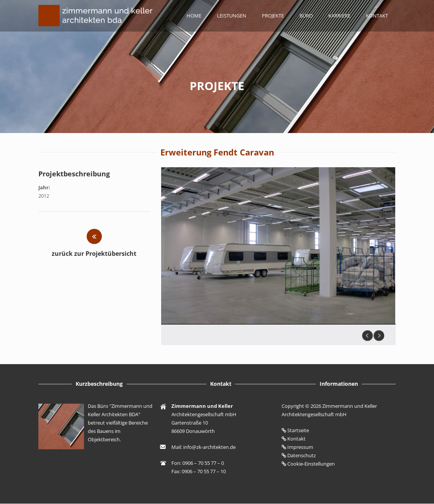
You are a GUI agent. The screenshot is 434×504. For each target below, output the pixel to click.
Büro (306, 16)
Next (379, 336)
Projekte (273, 16)
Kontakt (377, 16)
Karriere (339, 16)
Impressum (300, 447)
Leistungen (232, 16)
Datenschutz (302, 455)
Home (194, 16)
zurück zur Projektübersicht (94, 254)
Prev (367, 336)
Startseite (298, 430)
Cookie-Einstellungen (311, 464)
